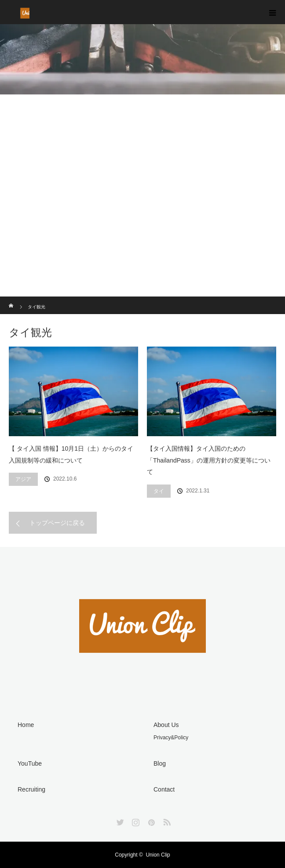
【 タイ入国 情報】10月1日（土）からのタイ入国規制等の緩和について (71, 454)
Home (26, 725)
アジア (23, 479)
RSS (166, 821)
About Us (166, 725)
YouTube (30, 763)
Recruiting (31, 789)
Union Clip (158, 855)
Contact (164, 789)
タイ (159, 491)
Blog (160, 763)
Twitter (119, 821)
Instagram (135, 821)
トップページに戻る (57, 523)
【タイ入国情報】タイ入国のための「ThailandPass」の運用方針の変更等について (209, 460)
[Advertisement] (142, 231)
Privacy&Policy (171, 738)
